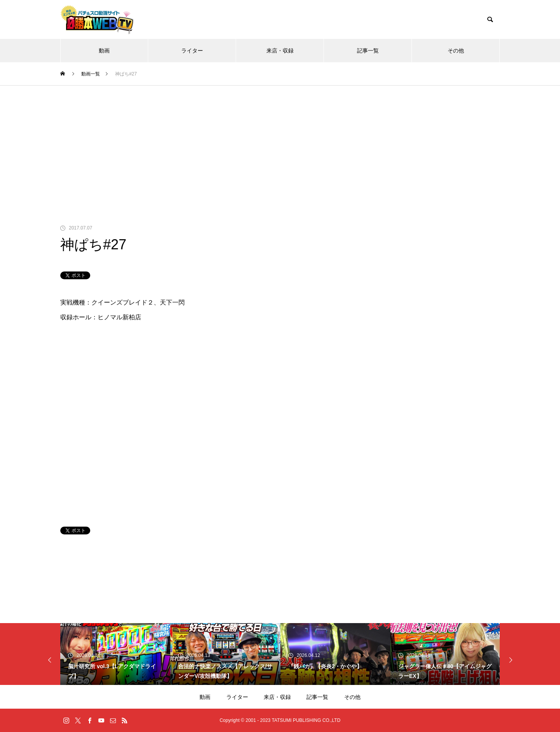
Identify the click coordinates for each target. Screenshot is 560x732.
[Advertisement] (280, 144)
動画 (104, 51)
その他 (456, 51)
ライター (192, 51)
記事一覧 (368, 51)
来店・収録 (280, 51)
